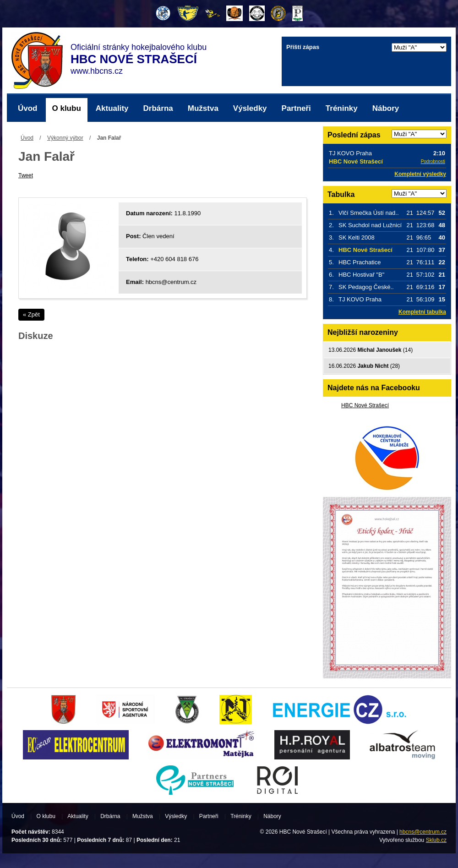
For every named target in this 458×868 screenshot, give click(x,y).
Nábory (386, 108)
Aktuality (112, 108)
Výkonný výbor (65, 138)
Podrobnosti (433, 161)
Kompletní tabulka (422, 312)
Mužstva (203, 108)
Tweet (26, 175)
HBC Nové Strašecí (365, 405)
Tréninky (342, 108)
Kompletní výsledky (420, 174)
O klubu (67, 108)
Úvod (28, 108)
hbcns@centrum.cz (423, 832)
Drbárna (158, 108)
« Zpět (31, 314)
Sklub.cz (436, 840)
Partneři (296, 108)
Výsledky (250, 108)
